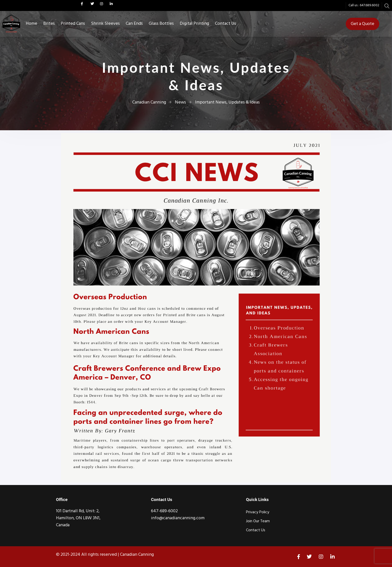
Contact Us (225, 24)
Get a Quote (362, 24)
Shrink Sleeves (105, 24)
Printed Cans (73, 24)
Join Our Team (258, 521)
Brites (49, 24)
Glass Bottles (161, 24)
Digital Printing (194, 24)
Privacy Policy (258, 512)
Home (31, 24)
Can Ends (134, 24)
